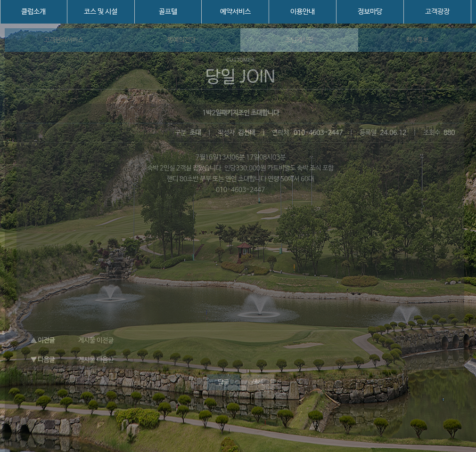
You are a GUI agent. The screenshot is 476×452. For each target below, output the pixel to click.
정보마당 (370, 12)
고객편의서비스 (64, 40)
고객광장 (437, 12)
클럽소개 (33, 12)
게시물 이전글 (96, 340)
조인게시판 (299, 40)
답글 (223, 382)
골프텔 (168, 12)
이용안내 (303, 12)
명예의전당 (181, 40)
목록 (258, 382)
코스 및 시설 (101, 12)
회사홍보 (417, 40)
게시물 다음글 (96, 360)
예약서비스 (235, 12)
